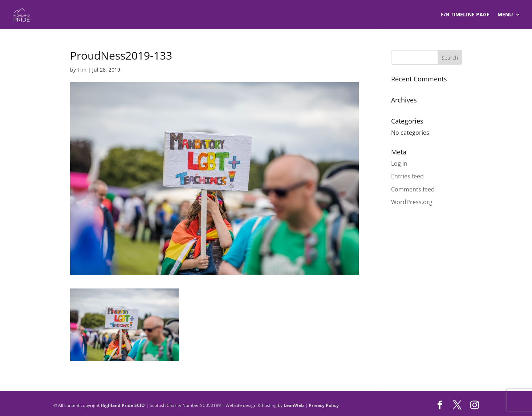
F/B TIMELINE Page (465, 15)
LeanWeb (294, 405)
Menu (505, 15)
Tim (82, 70)
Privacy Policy (324, 405)
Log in (399, 163)
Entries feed (407, 176)
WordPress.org (412, 202)
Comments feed (413, 189)
